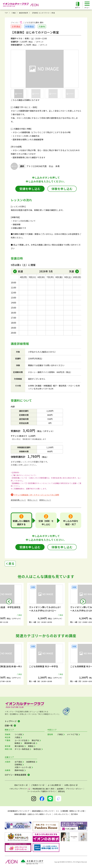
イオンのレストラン (61, 814)
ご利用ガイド (36, 785)
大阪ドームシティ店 (23, 767)
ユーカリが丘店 (21, 740)
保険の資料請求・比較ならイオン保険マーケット (33, 814)
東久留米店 (19, 746)
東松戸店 (35, 740)
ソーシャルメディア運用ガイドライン (42, 791)
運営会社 (61, 791)
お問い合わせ (70, 785)
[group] (46, 604)
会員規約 (60, 789)
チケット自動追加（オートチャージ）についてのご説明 (36, 495)
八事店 (13, 13)
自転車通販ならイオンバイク (43, 811)
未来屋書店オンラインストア (18, 811)
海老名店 (37, 749)
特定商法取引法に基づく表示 (43, 789)
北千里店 (18, 762)
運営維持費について (18, 500)
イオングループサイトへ (19, 789)
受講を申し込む (30, 189)
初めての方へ (20, 785)
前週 (20, 271)
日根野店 (18, 764)
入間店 (17, 737)
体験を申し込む (62, 189)
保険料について (45, 500)
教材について (33, 500)
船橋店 (17, 743)
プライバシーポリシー (74, 789)
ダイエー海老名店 (22, 749)
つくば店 (18, 734)
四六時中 (74, 814)
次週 (72, 271)
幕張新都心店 (30, 743)
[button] (9, 602)
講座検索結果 (23, 13)
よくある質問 (53, 785)
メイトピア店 (72, 734)
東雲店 (31, 746)
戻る (11, 563)
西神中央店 (19, 770)
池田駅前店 (31, 762)
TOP (6, 13)
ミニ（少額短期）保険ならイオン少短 (70, 811)
